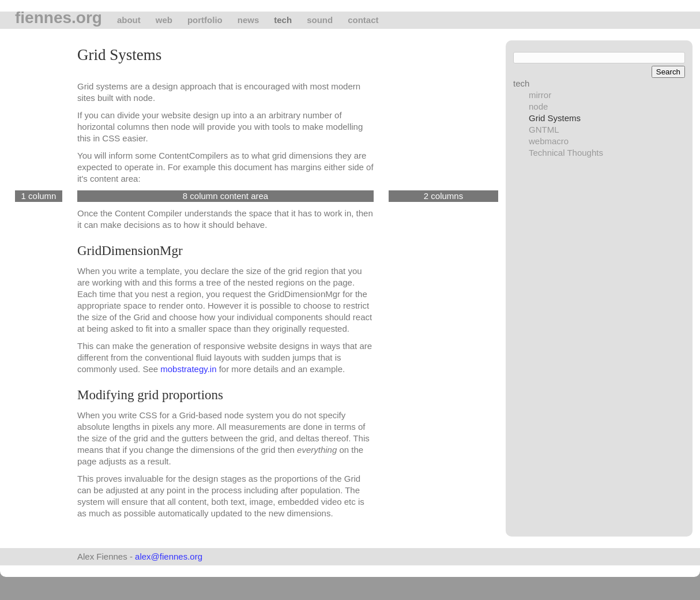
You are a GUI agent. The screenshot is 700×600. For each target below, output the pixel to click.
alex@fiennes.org (169, 556)
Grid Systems (555, 118)
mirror (540, 95)
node (538, 106)
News (249, 20)
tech (283, 20)
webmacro (549, 141)
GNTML (544, 130)
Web (164, 20)
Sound (320, 20)
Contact (363, 20)
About (129, 20)
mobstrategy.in (188, 369)
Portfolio (205, 20)
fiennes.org (59, 18)
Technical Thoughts (566, 153)
